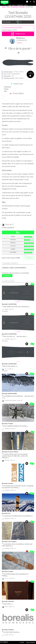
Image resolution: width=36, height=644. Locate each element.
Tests (8, 7)
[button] (31, 2)
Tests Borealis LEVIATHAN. (13, 28)
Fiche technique (10, 22)
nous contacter (31, 642)
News (10, 5)
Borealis (22, 7)
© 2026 (22, 642)
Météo (26, 5)
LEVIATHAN (29, 7)
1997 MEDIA (5, 642)
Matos (14, 5)
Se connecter (7, 276)
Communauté (20, 5)
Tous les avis (29, 258)
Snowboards (15, 7)
